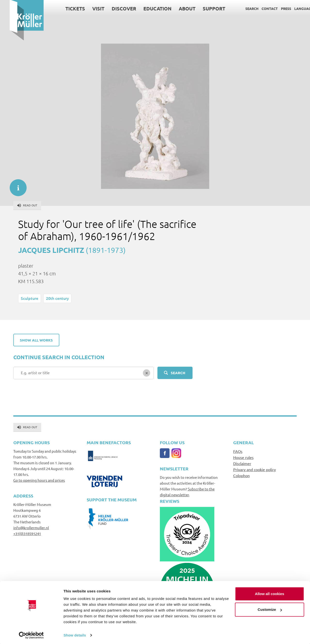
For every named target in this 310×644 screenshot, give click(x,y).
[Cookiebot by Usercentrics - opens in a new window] (31, 635)
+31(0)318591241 (27, 533)
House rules (243, 457)
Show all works (36, 340)
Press (276, 8)
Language (294, 8)
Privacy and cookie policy (255, 469)
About (177, 8)
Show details (75, 634)
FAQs (238, 451)
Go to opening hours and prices (39, 480)
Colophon (241, 475)
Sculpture (30, 298)
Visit (89, 8)
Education (148, 8)
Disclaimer (242, 463)
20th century (57, 298)
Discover (114, 8)
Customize (270, 609)
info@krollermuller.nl (31, 528)
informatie (16, 185)
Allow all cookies (270, 593)
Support (204, 8)
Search (242, 8)
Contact (260, 8)
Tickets (66, 8)
